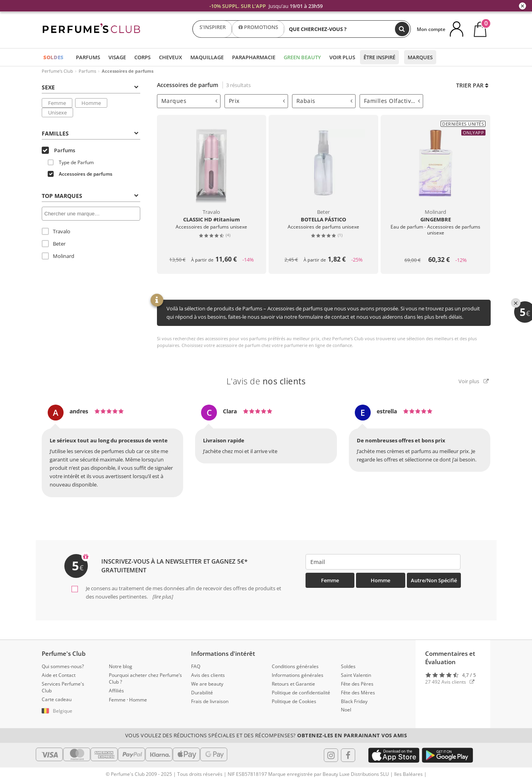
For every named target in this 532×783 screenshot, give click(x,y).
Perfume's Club (57, 71)
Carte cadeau (57, 699)
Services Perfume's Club (63, 687)
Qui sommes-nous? (63, 666)
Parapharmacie (254, 57)
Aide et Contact (59, 675)
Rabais (325, 101)
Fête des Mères (358, 693)
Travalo (56, 231)
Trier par (472, 85)
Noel (346, 710)
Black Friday (354, 701)
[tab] (189, 101)
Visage (117, 57)
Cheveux (170, 57)
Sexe (90, 87)
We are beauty (207, 684)
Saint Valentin (356, 675)
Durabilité (202, 693)
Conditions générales (295, 666)
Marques (420, 57)
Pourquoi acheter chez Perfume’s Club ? (145, 678)
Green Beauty (302, 57)
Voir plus (342, 57)
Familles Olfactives (392, 101)
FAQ (196, 666)
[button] (69, 711)
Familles (90, 133)
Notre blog (121, 666)
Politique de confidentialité (301, 693)
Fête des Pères (357, 684)
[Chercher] (402, 29)
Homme (91, 103)
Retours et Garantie (293, 684)
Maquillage (207, 57)
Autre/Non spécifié (434, 580)
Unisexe (57, 112)
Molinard (58, 256)
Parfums (88, 57)
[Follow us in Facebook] (348, 755)
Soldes (348, 666)
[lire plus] (162, 597)
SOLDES (53, 57)
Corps (142, 57)
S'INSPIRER (213, 29)
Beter (54, 244)
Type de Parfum (71, 162)
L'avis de (266, 381)
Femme (57, 103)
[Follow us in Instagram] (331, 755)
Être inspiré (379, 57)
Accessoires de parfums (80, 174)
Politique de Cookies (294, 701)
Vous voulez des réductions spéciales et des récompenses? (266, 735)
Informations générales (298, 675)
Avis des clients (208, 675)
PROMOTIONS (258, 29)
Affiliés (116, 691)
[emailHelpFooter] (383, 562)
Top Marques (90, 196)
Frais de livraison (210, 701)
